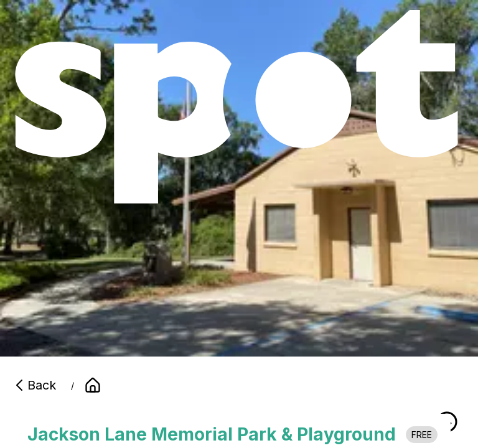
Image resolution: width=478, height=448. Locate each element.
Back (34, 385)
